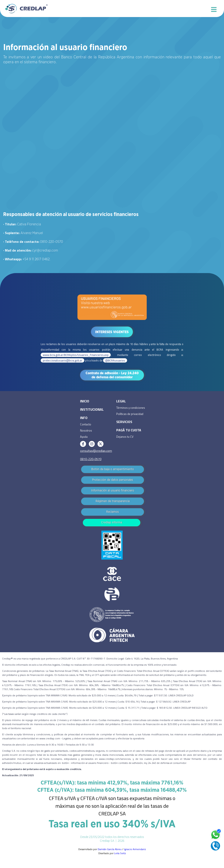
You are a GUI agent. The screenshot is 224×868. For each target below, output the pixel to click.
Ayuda (84, 437)
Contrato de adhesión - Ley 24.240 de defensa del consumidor (112, 375)
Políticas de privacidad (130, 414)
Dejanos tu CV (125, 437)
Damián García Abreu (110, 849)
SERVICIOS (124, 422)
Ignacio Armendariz (135, 849)
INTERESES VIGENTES (112, 332)
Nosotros (86, 430)
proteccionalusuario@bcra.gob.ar (62, 360)
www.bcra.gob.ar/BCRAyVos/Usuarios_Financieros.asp (76, 355)
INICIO (85, 401)
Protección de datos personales (113, 480)
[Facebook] (83, 444)
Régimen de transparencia (113, 501)
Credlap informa (112, 523)
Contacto (86, 424)
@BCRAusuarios (115, 360)
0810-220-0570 (91, 459)
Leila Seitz (120, 853)
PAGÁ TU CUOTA (129, 430)
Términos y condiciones (131, 408)
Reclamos (113, 512)
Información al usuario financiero (113, 491)
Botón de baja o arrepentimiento (113, 469)
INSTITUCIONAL (92, 409)
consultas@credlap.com (96, 451)
